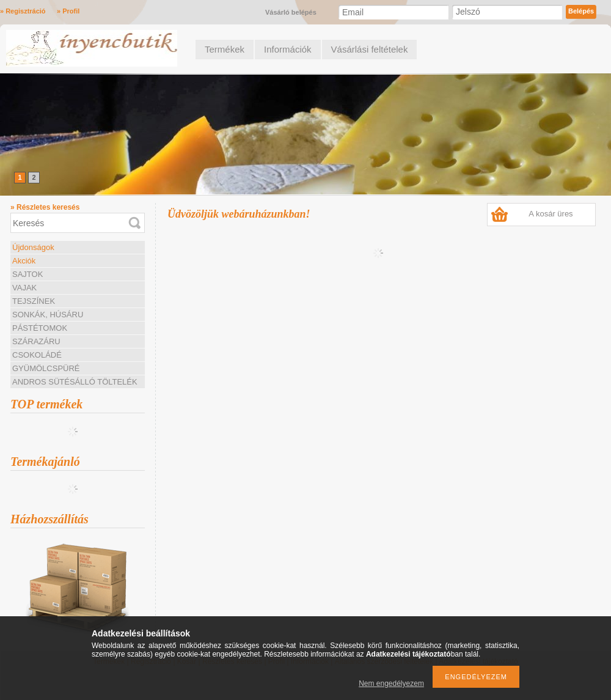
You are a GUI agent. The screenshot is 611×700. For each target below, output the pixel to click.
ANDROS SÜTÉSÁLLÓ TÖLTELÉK (75, 382)
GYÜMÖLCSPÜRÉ (46, 368)
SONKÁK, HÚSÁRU (48, 315)
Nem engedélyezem (391, 683)
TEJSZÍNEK (34, 301)
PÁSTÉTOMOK (40, 328)
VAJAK (24, 288)
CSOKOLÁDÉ (37, 355)
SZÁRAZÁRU (36, 341)
